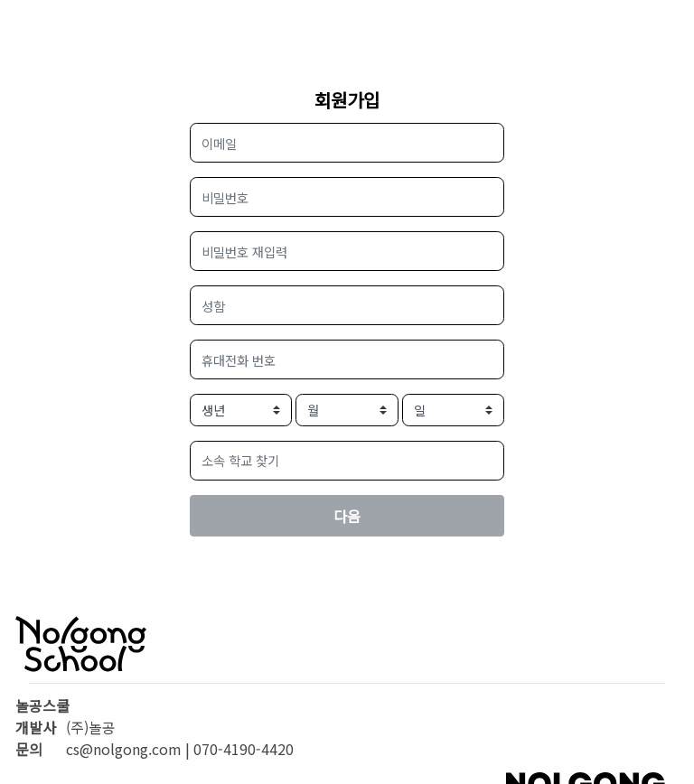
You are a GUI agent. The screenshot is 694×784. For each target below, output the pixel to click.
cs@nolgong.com (124, 749)
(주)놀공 (91, 727)
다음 (347, 516)
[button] (347, 461)
